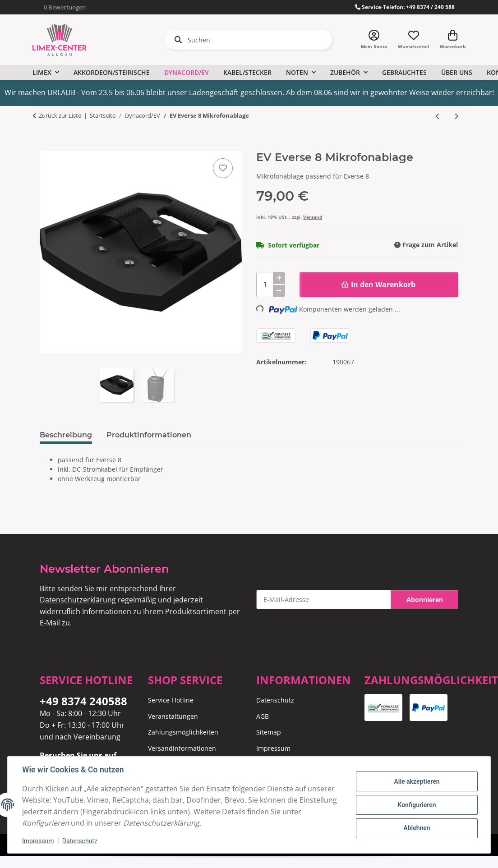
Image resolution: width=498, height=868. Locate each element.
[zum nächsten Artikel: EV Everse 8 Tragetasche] (456, 116)
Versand (313, 217)
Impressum (38, 841)
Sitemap (269, 732)
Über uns (457, 72)
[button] (374, 40)
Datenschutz (80, 841)
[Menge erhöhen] (279, 278)
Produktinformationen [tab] (149, 435)
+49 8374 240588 (83, 701)
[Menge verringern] (279, 291)
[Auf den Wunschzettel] (223, 168)
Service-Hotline (171, 700)
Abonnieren (425, 599)
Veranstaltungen (173, 716)
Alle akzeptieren (417, 781)
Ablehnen (417, 828)
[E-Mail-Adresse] (324, 599)
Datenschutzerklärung (78, 600)
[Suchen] (249, 40)
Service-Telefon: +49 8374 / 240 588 (405, 7)
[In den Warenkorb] (47, 146)
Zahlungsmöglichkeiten (183, 732)
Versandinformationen (182, 748)
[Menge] (271, 285)
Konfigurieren (417, 805)
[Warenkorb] (453, 40)
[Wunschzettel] (413, 40)
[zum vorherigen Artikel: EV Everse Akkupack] (438, 116)
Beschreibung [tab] (66, 435)
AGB (263, 716)
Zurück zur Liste (60, 115)
